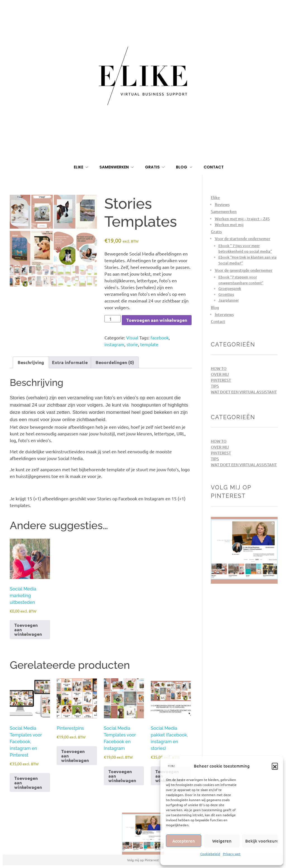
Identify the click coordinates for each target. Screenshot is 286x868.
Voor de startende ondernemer (243, 239)
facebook (160, 337)
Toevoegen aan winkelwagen (157, 320)
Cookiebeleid (210, 854)
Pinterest (221, 380)
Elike (215, 197)
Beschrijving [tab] (31, 362)
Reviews (222, 204)
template (149, 344)
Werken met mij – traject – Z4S (242, 219)
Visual (132, 337)
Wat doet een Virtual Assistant (244, 392)
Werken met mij (229, 225)
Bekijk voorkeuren (261, 841)
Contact (218, 321)
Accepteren (184, 841)
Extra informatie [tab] (70, 362)
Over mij (220, 374)
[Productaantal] (113, 319)
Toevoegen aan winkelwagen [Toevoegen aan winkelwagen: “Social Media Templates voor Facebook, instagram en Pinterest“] (28, 783)
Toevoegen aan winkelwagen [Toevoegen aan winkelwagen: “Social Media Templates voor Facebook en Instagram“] (122, 776)
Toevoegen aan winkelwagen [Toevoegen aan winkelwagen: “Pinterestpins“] (75, 756)
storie (132, 344)
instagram (114, 344)
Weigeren (222, 841)
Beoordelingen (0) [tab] (115, 362)
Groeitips (226, 294)
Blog (215, 307)
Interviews (224, 314)
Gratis (216, 232)
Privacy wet (232, 854)
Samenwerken (224, 211)
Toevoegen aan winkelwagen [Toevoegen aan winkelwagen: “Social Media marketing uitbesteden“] (28, 629)
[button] (275, 766)
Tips (215, 386)
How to (219, 368)
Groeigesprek (230, 288)
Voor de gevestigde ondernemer (244, 270)
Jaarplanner (229, 300)
